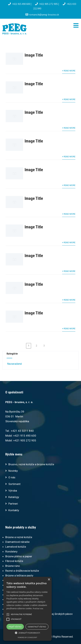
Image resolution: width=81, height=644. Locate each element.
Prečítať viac (38, 608)
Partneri (13, 504)
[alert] (27, 609)
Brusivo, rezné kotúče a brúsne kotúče (31, 464)
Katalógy (14, 497)
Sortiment (14, 484)
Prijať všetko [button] (15, 627)
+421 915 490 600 (19, 4)
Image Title (34, 55)
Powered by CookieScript (27, 637)
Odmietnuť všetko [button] (37, 627)
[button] (27, 633)
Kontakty (14, 510)
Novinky (13, 471)
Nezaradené (14, 364)
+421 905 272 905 (47, 4)
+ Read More (69, 71)
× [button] (49, 580)
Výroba (13, 491)
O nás (12, 477)
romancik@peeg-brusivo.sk (42, 15)
